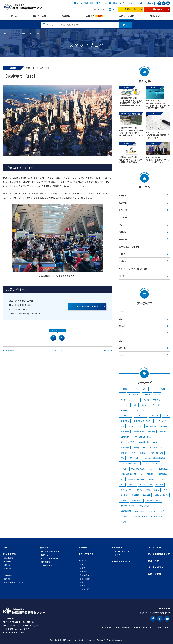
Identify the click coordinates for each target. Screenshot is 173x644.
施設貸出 (66, 16)
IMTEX (166, 416)
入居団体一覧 (47, 565)
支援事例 (95, 16)
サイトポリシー (141, 627)
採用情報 (83, 572)
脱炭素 (157, 394)
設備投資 (123, 217)
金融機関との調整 (153, 500)
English (141, 3)
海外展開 (124, 389)
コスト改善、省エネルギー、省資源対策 (147, 516)
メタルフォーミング (156, 511)
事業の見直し (137, 500)
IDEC (122, 394)
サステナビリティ (87, 589)
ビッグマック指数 (139, 389)
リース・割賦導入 (147, 474)
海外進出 (123, 210)
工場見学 (147, 394)
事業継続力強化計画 (136, 479)
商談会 (131, 426)
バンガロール (126, 416)
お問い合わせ (157, 9)
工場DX (152, 469)
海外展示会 (125, 421)
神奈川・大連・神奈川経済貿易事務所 (151, 458)
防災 (122, 485)
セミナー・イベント (121, 551)
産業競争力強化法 (161, 495)
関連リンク (154, 561)
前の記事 (9, 350)
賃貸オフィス (47, 555)
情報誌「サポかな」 (121, 562)
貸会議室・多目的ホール (51, 551)
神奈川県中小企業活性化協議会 (147, 490)
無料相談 (147, 495)
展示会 (136, 447)
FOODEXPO (155, 416)
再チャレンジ (126, 490)
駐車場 (114, 3)
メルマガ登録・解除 (85, 3)
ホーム (14, 16)
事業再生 (164, 426)
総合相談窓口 (10, 558)
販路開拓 (123, 203)
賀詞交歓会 (125, 447)
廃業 (165, 490)
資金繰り (145, 405)
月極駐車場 (46, 562)
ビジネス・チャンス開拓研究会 (133, 269)
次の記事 (106, 350)
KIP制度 (124, 469)
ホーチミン (157, 410)
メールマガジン (156, 567)
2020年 (122, 355)
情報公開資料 (85, 579)
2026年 (122, 311)
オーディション (161, 421)
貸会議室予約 (130, 9)
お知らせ (116, 555)
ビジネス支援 (40, 16)
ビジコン (132, 485)
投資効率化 (163, 474)
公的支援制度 (126, 437)
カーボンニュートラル (129, 400)
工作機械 (124, 516)
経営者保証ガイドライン (148, 506)
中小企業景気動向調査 (159, 554)
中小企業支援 (151, 426)
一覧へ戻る (58, 350)
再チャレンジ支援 (127, 442)
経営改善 (152, 432)
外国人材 (145, 400)
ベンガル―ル (140, 416)
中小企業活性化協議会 (144, 437)
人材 (140, 426)
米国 (163, 389)
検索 (125, 25)
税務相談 (124, 410)
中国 (130, 458)
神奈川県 (163, 432)
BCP (122, 479)
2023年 (122, 333)
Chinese (150, 3)
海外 (134, 453)
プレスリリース (156, 547)
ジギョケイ (153, 479)
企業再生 (123, 239)
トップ (6, 33)
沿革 (82, 565)
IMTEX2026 (140, 511)
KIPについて (156, 16)
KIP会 (122, 276)
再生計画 (124, 495)
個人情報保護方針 (124, 627)
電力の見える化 (157, 453)
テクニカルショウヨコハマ (153, 447)
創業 (122, 426)
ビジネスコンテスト (151, 463)
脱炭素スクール (126, 522)
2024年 (122, 326)
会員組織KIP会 (86, 575)
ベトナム (135, 410)
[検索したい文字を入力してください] (80, 25)
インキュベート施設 (50, 558)
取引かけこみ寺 (146, 485)
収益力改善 (125, 432)
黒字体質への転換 (127, 506)
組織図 (83, 568)
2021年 (122, 348)
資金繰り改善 (139, 432)
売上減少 (124, 500)
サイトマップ (129, 3)
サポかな (123, 261)
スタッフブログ (126, 16)
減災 (163, 479)
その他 (122, 254)
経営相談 (123, 195)
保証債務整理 (126, 511)
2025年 (122, 319)
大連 (122, 458)
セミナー (153, 389)
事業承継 (123, 232)
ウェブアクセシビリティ (161, 627)
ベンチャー (124, 225)
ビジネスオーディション (130, 463)
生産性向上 (163, 469)
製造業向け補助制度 (128, 474)
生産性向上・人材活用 (129, 247)
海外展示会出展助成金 (142, 421)
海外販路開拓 (134, 394)
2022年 (122, 341)
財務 (135, 405)
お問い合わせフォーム (87, 306)
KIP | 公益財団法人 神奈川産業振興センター (24, 6)
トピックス (117, 547)
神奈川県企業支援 (138, 469)
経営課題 (135, 495)
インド (146, 410)
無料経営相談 (144, 442)
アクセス (102, 3)
